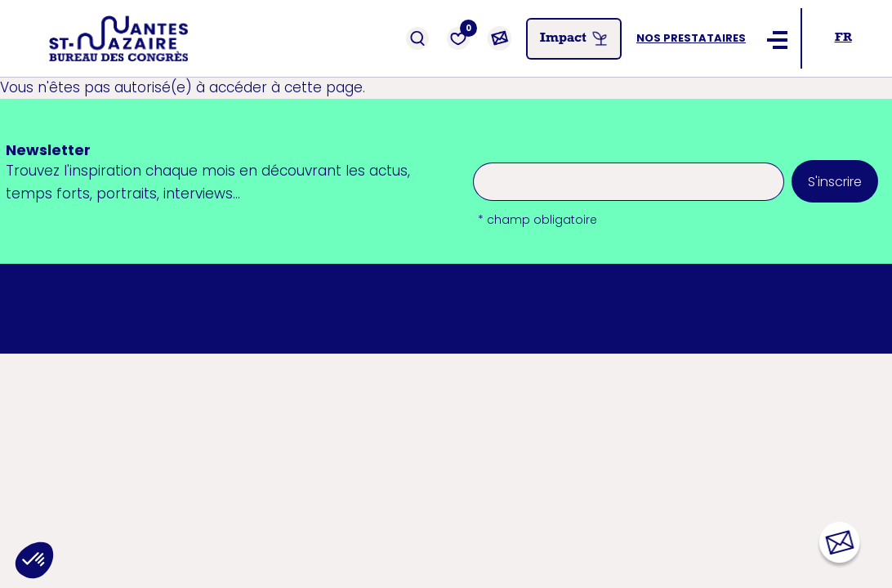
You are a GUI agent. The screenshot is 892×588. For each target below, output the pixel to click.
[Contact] (499, 38)
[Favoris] (458, 38)
